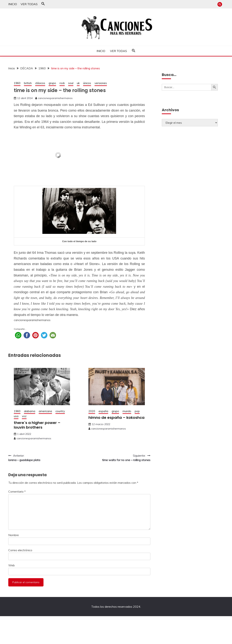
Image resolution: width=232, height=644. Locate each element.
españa (103, 411)
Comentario (17, 491)
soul (71, 83)
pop (137, 411)
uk (78, 83)
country (60, 411)
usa (16, 416)
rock (62, 83)
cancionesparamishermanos (55, 98)
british (28, 83)
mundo (127, 411)
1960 (17, 83)
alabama (30, 411)
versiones (101, 83)
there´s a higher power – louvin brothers (37, 425)
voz (24, 416)
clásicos (40, 83)
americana (45, 411)
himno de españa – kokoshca (116, 418)
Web (12, 565)
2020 (92, 411)
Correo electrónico (20, 550)
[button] (43, 4)
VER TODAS (29, 4)
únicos (87, 83)
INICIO (13, 4)
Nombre (14, 535)
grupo (52, 83)
